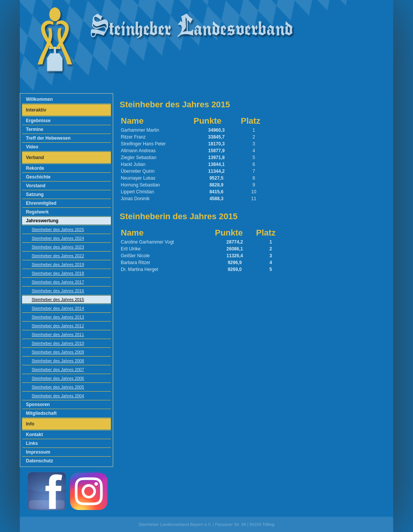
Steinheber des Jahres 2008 (58, 361)
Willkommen (39, 99)
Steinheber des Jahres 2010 (58, 343)
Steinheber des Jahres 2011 (58, 334)
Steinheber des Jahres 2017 (58, 282)
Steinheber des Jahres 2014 (58, 308)
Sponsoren (38, 405)
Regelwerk (37, 212)
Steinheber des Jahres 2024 (58, 238)
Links (32, 443)
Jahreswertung (42, 221)
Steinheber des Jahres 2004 (58, 396)
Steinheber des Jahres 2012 (58, 326)
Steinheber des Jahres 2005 (58, 387)
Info (30, 424)
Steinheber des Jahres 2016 (58, 291)
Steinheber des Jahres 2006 (58, 378)
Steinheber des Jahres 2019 (58, 264)
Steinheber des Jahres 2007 (58, 370)
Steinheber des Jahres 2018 (58, 273)
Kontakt (34, 435)
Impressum (38, 452)
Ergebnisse (38, 121)
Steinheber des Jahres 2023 (58, 247)
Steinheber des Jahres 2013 (58, 317)
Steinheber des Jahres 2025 (58, 229)
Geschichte (38, 177)
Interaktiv (36, 110)
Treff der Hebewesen (48, 138)
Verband (35, 158)
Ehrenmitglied (41, 203)
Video (32, 147)
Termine (35, 129)
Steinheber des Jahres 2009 (58, 352)
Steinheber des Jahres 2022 (58, 256)
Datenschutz (39, 461)
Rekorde (35, 168)
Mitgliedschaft (41, 413)
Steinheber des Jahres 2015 (58, 299)
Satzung (35, 194)
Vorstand (36, 186)
